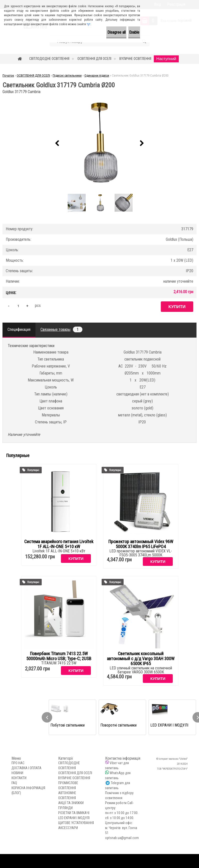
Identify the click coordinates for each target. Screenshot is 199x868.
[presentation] (57, 143)
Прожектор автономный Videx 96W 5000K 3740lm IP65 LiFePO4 (141, 544)
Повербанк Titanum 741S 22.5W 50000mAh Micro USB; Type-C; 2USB (59, 656)
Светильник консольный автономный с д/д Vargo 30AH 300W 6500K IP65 (141, 659)
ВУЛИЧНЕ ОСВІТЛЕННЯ (135, 59)
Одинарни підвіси (97, 75)
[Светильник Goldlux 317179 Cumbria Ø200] (100, 143)
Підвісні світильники (67, 75)
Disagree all (100, 32)
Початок (8, 75)
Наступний (166, 59)
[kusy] (18, 306)
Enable (129, 32)
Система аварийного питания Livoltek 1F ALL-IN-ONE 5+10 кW (59, 544)
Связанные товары (61, 329)
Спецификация (19, 329)
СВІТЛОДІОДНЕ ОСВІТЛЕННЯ (49, 59)
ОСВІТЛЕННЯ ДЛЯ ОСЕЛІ (94, 59)
